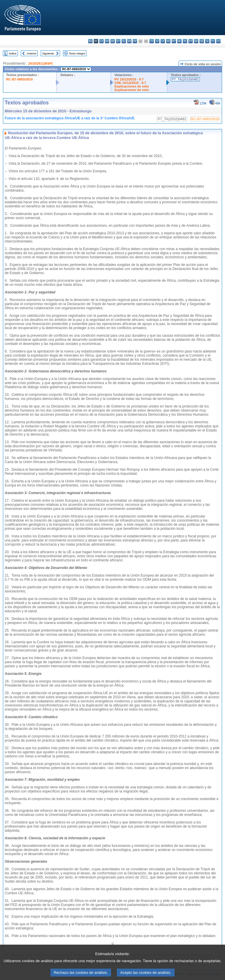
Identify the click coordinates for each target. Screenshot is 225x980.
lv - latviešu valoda (157, 41)
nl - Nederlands (179, 41)
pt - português (191, 41)
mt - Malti (174, 41)
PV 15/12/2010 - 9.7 (129, 79)
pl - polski (185, 41)
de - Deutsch (113, 41)
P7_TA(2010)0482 (185, 79)
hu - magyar (168, 41)
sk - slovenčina (202, 41)
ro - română (196, 41)
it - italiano (152, 41)
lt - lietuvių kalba (163, 41)
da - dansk (107, 41)
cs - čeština (102, 41)
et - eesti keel (118, 41)
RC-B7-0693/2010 (19, 79)
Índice (13, 53)
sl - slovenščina (207, 41)
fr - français (135, 41)
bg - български (90, 41)
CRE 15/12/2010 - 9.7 (130, 83)
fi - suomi (213, 41)
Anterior (32, 53)
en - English (129, 41)
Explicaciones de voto (132, 86)
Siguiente (48, 53)
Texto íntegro (77, 53)
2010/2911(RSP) (41, 63)
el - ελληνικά (124, 41)
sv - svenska (218, 41)
